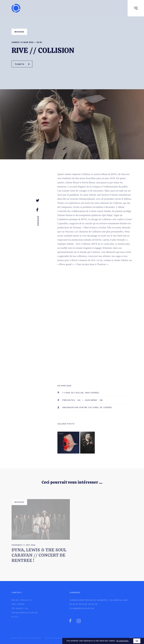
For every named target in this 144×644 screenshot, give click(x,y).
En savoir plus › (123, 641)
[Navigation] (136, 8)
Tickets (22, 64)
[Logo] (16, 8)
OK (137, 641)
